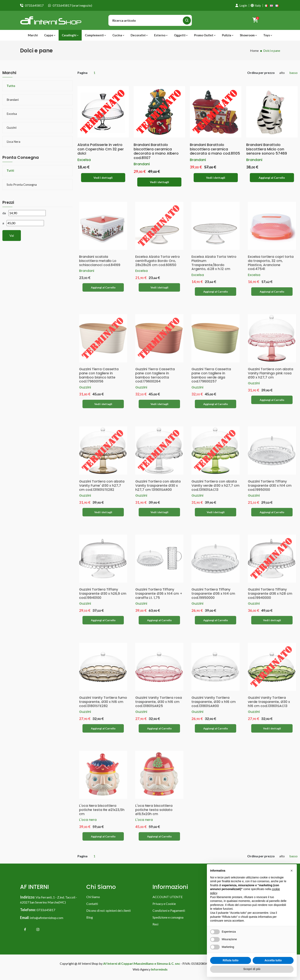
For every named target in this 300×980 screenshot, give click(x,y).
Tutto (11, 86)
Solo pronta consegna (22, 185)
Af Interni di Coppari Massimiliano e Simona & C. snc (142, 965)
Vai (12, 235)
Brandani (13, 100)
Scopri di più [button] (252, 969)
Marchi (33, 35)
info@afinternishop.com (47, 919)
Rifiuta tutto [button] (231, 960)
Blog (90, 919)
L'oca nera (13, 142)
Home (254, 50)
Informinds (159, 971)
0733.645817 (34, 5)
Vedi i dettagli (103, 178)
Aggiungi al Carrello (272, 178)
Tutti (10, 170)
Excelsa (12, 114)
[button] (292, 871)
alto (282, 73)
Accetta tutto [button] (273, 960)
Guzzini (12, 127)
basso (293, 73)
